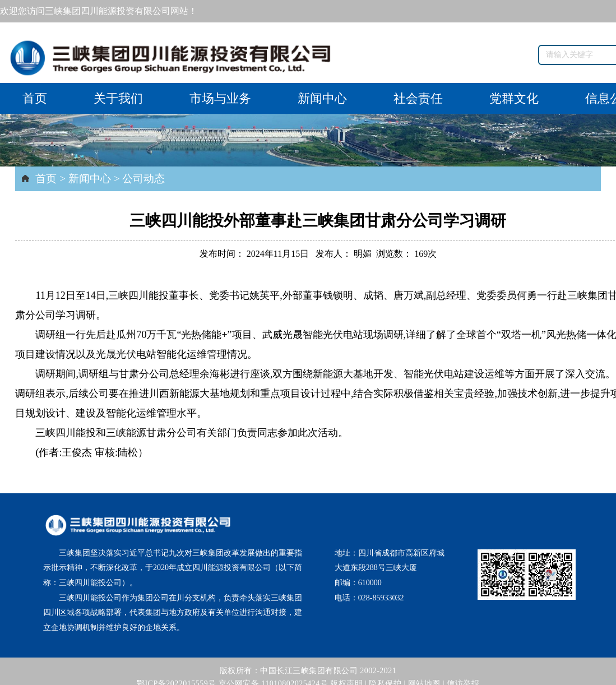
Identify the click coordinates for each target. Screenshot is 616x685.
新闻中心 (322, 98)
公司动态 (143, 179)
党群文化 (514, 98)
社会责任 (418, 98)
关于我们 (118, 98)
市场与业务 (220, 98)
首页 (35, 98)
